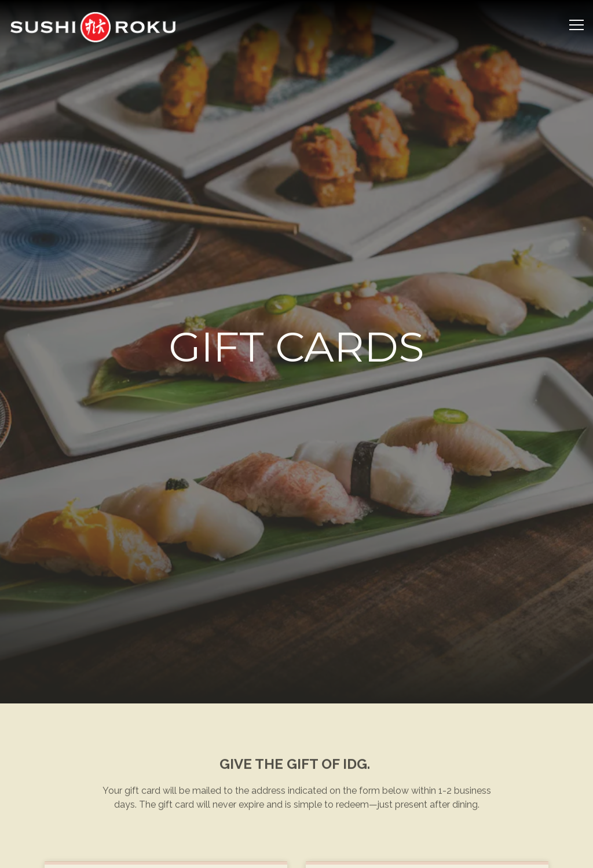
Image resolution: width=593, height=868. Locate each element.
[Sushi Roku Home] (93, 26)
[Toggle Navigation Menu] (576, 25)
